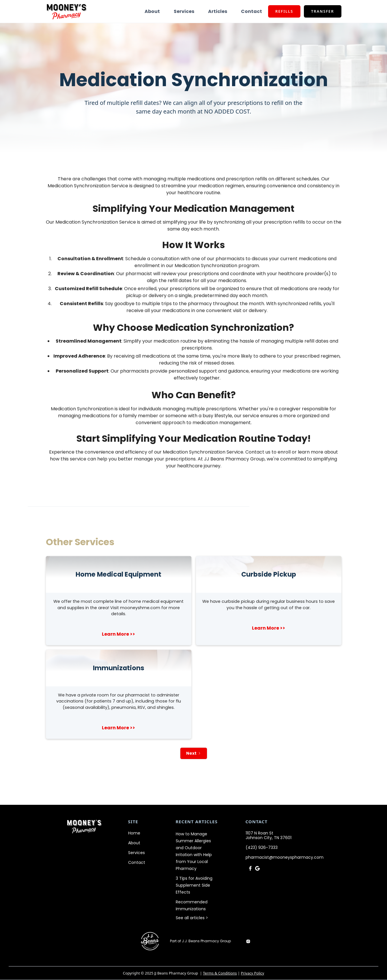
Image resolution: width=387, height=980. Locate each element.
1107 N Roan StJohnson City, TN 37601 (269, 835)
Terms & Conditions (220, 973)
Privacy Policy (252, 973)
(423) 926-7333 (262, 847)
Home (134, 833)
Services (184, 11)
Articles (218, 11)
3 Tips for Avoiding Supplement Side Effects (194, 885)
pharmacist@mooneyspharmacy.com (285, 857)
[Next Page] (194, 753)
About (152, 11)
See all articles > (192, 918)
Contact (252, 11)
